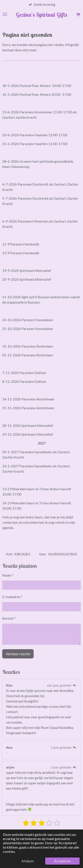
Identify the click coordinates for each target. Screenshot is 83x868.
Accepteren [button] (62, 861)
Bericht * (9, 618)
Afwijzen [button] (28, 861)
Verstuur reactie (18, 654)
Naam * (8, 575)
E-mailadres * (12, 597)
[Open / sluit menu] (5, 14)
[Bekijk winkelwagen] (78, 14)
